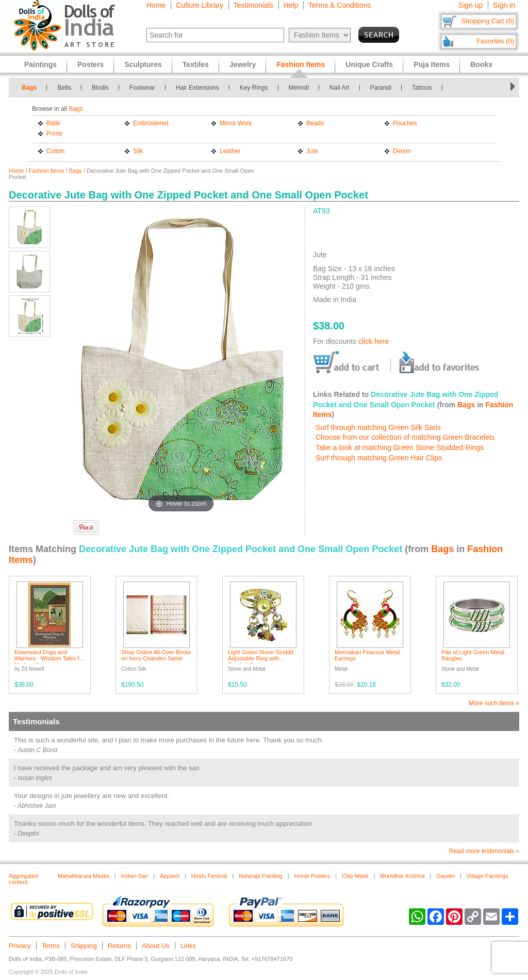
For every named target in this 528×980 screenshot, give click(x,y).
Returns (120, 946)
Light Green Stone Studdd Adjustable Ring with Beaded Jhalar (261, 658)
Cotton (55, 151)
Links (188, 946)
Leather (230, 151)
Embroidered (151, 123)
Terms (51, 946)
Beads (315, 123)
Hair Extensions (197, 88)
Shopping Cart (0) (488, 21)
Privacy (20, 946)
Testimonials (253, 5)
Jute (312, 151)
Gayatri (445, 876)
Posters (90, 64)
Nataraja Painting (260, 876)
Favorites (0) (495, 41)
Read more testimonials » (484, 851)
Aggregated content (23, 879)
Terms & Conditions (340, 5)
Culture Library (200, 5)
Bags (29, 88)
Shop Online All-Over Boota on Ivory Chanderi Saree (156, 655)
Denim (402, 151)
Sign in (504, 5)
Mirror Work (236, 123)
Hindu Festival (209, 876)
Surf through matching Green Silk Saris (378, 427)
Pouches (405, 123)
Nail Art (340, 88)
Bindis (100, 88)
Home (156, 5)
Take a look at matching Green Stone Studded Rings (400, 447)
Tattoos (422, 88)
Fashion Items (47, 171)
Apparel (170, 876)
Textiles (196, 64)
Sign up (471, 5)
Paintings (40, 64)
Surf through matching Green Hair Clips (379, 458)
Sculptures (143, 64)
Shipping (84, 946)
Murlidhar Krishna (402, 876)
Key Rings (254, 88)
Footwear (142, 88)
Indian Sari (135, 876)
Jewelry (243, 64)
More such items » (494, 703)
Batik (53, 123)
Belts (64, 88)
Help (291, 5)
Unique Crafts (369, 64)
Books (481, 64)
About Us (155, 946)
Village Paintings (488, 876)
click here (374, 341)
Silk (138, 151)
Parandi (381, 88)
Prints (54, 134)
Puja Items (432, 64)
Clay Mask (355, 876)
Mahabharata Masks (84, 876)
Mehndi (299, 88)
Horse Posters (312, 876)
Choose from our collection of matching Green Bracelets (405, 437)
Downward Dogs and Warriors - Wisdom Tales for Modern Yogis (49, 658)
